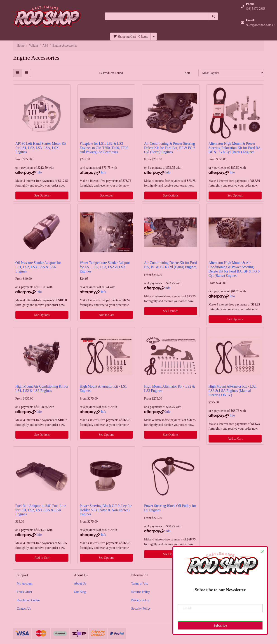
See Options (42, 195)
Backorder (106, 195)
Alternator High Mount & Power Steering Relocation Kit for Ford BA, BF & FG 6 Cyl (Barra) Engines (235, 148)
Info (39, 172)
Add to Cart (106, 315)
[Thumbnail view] (18, 73)
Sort (187, 73)
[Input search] (157, 16)
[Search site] (214, 16)
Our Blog (80, 592)
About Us (80, 584)
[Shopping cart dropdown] (154, 37)
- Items (130, 37)
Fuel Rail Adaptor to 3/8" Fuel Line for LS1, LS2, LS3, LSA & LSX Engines (41, 510)
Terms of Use (140, 584)
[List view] (26, 73)
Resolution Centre (28, 600)
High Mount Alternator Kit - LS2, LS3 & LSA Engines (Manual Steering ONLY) (233, 391)
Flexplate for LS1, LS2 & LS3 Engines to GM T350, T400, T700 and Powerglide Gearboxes (104, 148)
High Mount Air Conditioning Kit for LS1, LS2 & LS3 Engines (42, 388)
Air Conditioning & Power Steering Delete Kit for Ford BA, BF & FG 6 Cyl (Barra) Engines (170, 148)
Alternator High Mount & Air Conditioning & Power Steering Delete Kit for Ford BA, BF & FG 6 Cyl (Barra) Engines (234, 269)
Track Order (24, 592)
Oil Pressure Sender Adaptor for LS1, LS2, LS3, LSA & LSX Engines (38, 267)
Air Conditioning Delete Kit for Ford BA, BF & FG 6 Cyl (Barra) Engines (170, 265)
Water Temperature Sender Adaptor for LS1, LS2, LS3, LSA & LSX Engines (105, 267)
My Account (25, 584)
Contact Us (24, 609)
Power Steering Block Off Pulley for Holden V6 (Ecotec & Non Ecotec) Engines (106, 510)
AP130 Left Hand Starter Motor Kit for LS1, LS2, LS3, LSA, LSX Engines (41, 148)
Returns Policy (141, 592)
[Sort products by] (231, 73)
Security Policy (141, 609)
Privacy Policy (141, 600)
